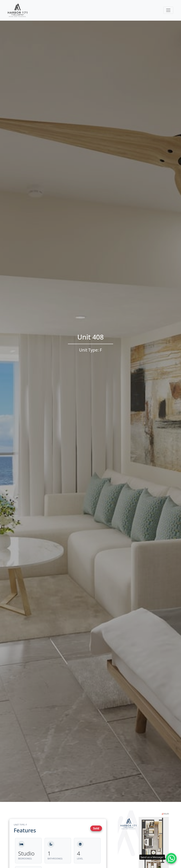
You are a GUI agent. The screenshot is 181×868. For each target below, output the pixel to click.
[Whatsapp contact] (171, 858)
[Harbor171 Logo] (17, 10)
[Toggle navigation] (168, 10)
